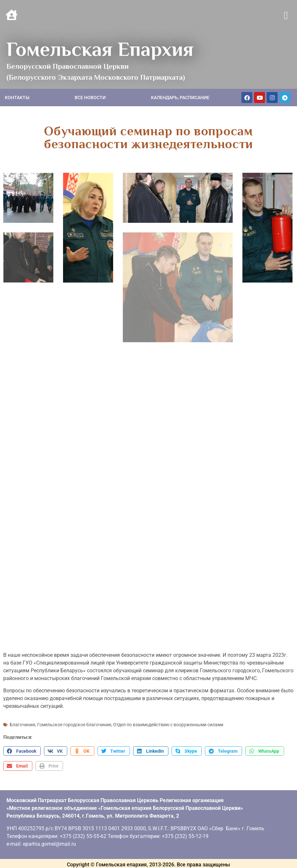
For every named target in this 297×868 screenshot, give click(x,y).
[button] (286, 16)
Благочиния (22, 714)
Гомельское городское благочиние (74, 714)
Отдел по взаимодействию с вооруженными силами (168, 714)
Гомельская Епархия (100, 49)
